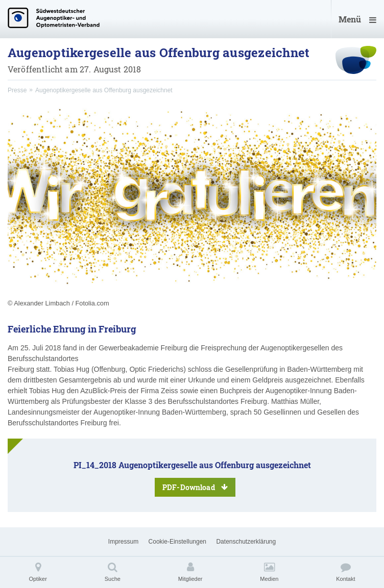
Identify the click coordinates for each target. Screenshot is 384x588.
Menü (357, 19)
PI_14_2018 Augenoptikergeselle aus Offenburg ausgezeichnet (192, 478)
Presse (17, 90)
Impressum (123, 542)
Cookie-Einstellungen (177, 542)
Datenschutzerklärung (246, 542)
